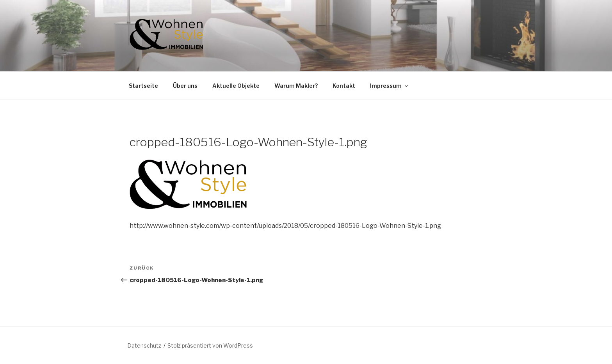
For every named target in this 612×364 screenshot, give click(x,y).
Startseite (143, 86)
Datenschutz (144, 345)
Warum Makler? (296, 86)
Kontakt (344, 86)
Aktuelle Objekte (236, 86)
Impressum (390, 86)
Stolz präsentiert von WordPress (210, 345)
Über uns (185, 86)
